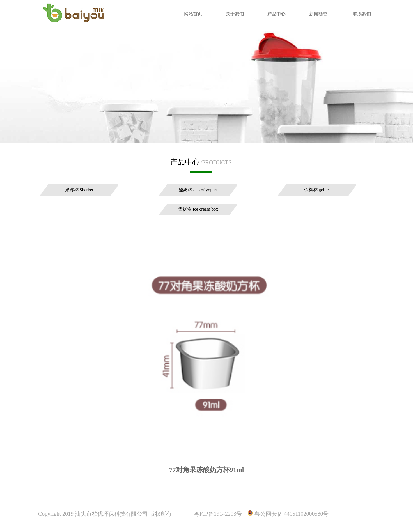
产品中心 (276, 14)
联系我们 (362, 14)
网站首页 (193, 14)
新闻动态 (318, 14)
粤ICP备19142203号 (218, 514)
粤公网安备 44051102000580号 (292, 514)
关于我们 (235, 14)
